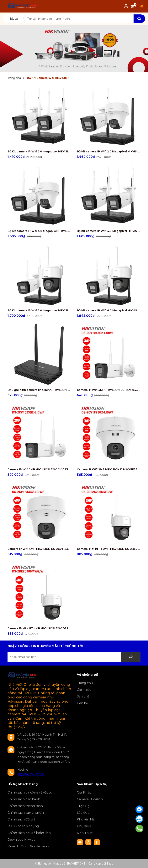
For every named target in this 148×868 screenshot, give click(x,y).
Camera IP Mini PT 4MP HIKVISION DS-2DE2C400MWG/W (39, 628)
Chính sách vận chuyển (26, 813)
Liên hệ (82, 703)
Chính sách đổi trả (21, 819)
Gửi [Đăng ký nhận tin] (131, 657)
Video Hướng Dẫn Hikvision (28, 846)
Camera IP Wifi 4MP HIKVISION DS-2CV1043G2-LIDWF (109, 390)
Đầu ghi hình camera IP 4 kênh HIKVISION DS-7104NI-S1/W (39, 390)
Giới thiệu (84, 690)
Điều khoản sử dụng (23, 826)
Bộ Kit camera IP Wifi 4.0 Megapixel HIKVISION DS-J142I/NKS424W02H (39, 231)
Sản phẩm (85, 696)
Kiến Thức (85, 833)
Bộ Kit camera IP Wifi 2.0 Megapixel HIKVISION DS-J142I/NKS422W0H (39, 151)
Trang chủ (85, 683)
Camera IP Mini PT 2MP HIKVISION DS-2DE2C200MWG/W (109, 549)
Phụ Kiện (84, 826)
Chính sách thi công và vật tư (30, 792)
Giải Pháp (84, 792)
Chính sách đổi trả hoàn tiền (29, 833)
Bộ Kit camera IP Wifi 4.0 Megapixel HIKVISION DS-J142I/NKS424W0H (109, 231)
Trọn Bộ (83, 806)
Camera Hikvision (90, 799)
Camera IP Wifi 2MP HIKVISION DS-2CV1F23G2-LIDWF (109, 469)
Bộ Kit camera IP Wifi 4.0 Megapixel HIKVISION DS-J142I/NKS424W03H (109, 310)
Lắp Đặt (83, 813)
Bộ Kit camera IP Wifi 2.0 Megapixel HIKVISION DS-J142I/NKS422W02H (109, 151)
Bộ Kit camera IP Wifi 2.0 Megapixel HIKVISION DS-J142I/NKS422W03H (39, 310)
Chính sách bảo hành (24, 799)
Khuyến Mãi (86, 819)
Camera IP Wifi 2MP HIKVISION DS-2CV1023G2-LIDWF (39, 469)
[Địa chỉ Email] (74, 657)
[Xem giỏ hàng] (133, 6)
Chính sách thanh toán (25, 806)
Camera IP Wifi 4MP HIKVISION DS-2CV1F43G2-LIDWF (39, 549)
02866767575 (31, 774)
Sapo (110, 864)
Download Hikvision (23, 840)
